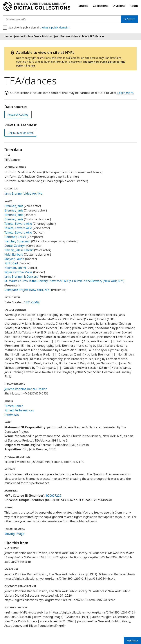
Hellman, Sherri (15, 268)
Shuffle (84, 6)
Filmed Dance (14, 406)
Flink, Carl (11, 263)
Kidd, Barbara (14, 254)
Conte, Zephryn (15, 246)
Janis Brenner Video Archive (23, 193)
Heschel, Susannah (17, 241)
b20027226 (54, 496)
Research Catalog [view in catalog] (18, 115)
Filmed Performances (19, 410)
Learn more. (126, 93)
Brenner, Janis (14, 206)
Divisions (119, 6)
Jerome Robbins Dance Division (26, 389)
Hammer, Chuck (15, 237)
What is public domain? (56, 27)
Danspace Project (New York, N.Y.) (27, 290)
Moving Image (14, 534)
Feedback (132, 640)
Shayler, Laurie (14, 259)
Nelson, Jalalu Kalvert (19, 250)
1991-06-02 (32, 302)
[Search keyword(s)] (62, 19)
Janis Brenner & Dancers (21, 277)
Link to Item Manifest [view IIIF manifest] (20, 133)
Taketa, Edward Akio (18, 224)
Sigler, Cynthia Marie (18, 272)
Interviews (12, 415)
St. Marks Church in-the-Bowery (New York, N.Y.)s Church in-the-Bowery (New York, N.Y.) (64, 281)
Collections (101, 6)
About (134, 6)
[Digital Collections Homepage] (37, 6)
